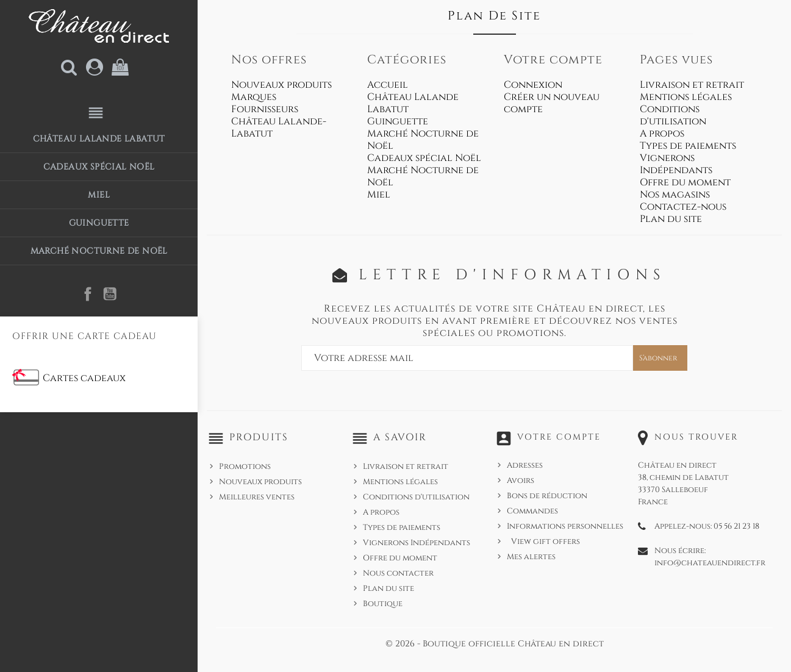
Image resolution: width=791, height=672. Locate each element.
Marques (254, 97)
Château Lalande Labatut (99, 139)
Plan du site (671, 219)
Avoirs (521, 481)
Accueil (388, 85)
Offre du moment (685, 182)
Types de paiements (688, 146)
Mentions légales (686, 97)
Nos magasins (675, 195)
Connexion (533, 85)
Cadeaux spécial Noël (99, 167)
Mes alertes (531, 557)
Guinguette (99, 223)
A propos (662, 134)
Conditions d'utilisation (673, 115)
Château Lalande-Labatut (279, 127)
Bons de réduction (547, 496)
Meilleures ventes (257, 497)
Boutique (383, 604)
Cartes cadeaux (84, 378)
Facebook (88, 294)
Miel (99, 195)
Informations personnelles (565, 526)
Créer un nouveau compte (552, 103)
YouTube (110, 294)
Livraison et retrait (692, 85)
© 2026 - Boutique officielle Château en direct (495, 644)
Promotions (245, 466)
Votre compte (559, 437)
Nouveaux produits (281, 85)
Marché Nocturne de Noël (99, 251)
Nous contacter (398, 573)
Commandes (532, 511)
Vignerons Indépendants (676, 164)
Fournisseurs (265, 109)
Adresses (525, 465)
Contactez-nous (683, 207)
